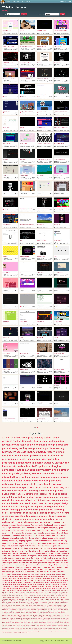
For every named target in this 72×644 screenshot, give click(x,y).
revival (29, 623)
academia (20, 608)
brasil (65, 586)
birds (26, 543)
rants (52, 614)
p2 (20, 273)
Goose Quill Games (41, 176)
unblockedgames (43, 623)
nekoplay (22, 129)
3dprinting (5, 601)
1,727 (34, 226)
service (12, 608)
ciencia (14, 631)
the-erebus (5, 307)
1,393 (51, 371)
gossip (54, 628)
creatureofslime (23, 145)
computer (45, 528)
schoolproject (5, 614)
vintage (5, 525)
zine (34, 373)
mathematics (37, 567)
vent (21, 590)
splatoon (19, 560)
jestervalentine (57, 387)
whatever (31, 596)
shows (39, 497)
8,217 (68, 274)
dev (66, 227)
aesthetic (56, 481)
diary (39, 470)
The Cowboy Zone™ (24, 192)
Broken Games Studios (59, 370)
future (22, 623)
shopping (28, 535)
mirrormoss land (6, 111)
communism (64, 580)
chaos (54, 621)
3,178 (16, 194)
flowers (35, 530)
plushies (49, 580)
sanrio (28, 503)
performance (48, 618)
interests (23, 551)
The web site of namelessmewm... (44, 144)
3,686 (51, 307)
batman (31, 617)
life (4, 466)
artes (58, 601)
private (29, 633)
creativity (42, 503)
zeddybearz (22, 177)
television (32, 551)
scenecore (14, 582)
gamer (63, 599)
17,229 (51, 161)
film (4, 455)
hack (6, 631)
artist (36, 500)
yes (7, 602)
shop (58, 533)
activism (21, 582)
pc (7, 596)
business (17, 488)
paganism (53, 625)
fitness (31, 538)
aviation (66, 611)
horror (60, 445)
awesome (59, 588)
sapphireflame (57, 145)
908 (51, 420)
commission (36, 624)
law (29, 576)
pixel (63, 576)
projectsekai (7, 633)
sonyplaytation (23, 80)
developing (14, 630)
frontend (53, 627)
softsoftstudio (5, 129)
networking (47, 611)
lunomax (22, 420)
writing (27, 227)
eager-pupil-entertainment (59, 194)
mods (55, 614)
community (43, 516)
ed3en (4, 64)
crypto (21, 546)
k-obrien (5, 339)
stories (42, 491)
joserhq (22, 339)
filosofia (7, 627)
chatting (9, 604)
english (36, 560)
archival (17, 631)
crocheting (62, 614)
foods (47, 582)
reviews (6, 522)
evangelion (13, 624)
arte (66, 445)
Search (13, 1)
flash (3, 599)
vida (64, 608)
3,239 (16, 323)
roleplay (46, 513)
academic (34, 614)
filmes (43, 590)
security (53, 572)
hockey (27, 605)
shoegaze (31, 620)
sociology (37, 604)
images (4, 596)
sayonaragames (6, 387)
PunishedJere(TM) (58, 321)
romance (51, 553)
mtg (44, 618)
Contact (42, 642)
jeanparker (56, 339)
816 (51, 194)
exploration (63, 630)
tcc (32, 604)
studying (59, 574)
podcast (42, 582)
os (13, 621)
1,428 (16, 371)
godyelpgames (23, 323)
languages (31, 516)
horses (60, 596)
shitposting (33, 611)
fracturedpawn (23, 97)
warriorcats (47, 599)
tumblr (60, 597)
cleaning (43, 607)
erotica (50, 615)
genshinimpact (51, 613)
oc (59, 473)
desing (13, 627)
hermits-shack (40, 242)
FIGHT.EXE (57, 386)
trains (66, 594)
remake (25, 421)
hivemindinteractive (58, 161)
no (41, 574)
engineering (20, 519)
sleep (26, 548)
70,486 (68, 48)
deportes (44, 570)
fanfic (33, 558)
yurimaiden (39, 210)
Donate (46, 640)
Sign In (70, 1)
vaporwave (68, 179)
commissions (9, 500)
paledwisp (56, 418)
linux (43, 477)
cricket (21, 607)
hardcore (31, 607)
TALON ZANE (23, 160)
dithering (63, 66)
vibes (65, 623)
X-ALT (21, 240)
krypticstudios (6, 210)
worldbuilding (42, 481)
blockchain (35, 617)
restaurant (51, 605)
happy (18, 630)
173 (68, 242)
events (5, 553)
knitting (52, 551)
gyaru (40, 563)
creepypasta (47, 567)
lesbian (61, 586)
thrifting (48, 607)
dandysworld (40, 618)
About (41, 640)
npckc (4, 32)
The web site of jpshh (41, 95)
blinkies (35, 541)
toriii (4, 145)
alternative (14, 538)
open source (10, 640)
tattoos (14, 602)
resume (16, 553)
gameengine (26, 130)
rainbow (41, 628)
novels (37, 574)
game (10, 389)
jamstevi (4, 404)
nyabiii (39, 113)
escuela (21, 596)
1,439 (16, 258)
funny (30, 82)
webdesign (7, 528)
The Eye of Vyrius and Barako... (26, 111)
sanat (66, 620)
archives (24, 617)
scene (5, 516)
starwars (33, 33)
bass (62, 627)
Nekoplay (22, 127)
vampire (67, 618)
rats (28, 611)
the (58, 357)
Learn (22, 1)
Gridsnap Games (40, 321)
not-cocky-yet (57, 226)
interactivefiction (33, 625)
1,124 (34, 404)
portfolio (18, 33)
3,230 (34, 323)
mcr (35, 596)
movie (35, 533)
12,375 (68, 129)
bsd (49, 604)
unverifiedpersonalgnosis (24, 64)
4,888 (16, 177)
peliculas (5, 565)
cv (3, 613)
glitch (21, 614)
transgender (33, 556)
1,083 (68, 404)
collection (65, 596)
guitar (42, 510)
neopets (67, 627)
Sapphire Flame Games (59, 144)
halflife (37, 630)
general (8, 611)
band (50, 546)
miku (44, 601)
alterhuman (23, 613)
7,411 (16, 291)
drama (20, 602)
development (35, 513)
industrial (23, 624)
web (20, 466)
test (36, 484)
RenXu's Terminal (6, 192)
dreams (66, 553)
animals (60, 452)
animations (63, 558)
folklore (8, 618)
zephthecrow (57, 355)
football (53, 494)
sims (53, 623)
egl (53, 608)
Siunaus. (56, 402)
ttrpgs (53, 535)
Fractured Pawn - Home (25, 95)
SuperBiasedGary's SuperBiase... (27, 224)
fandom (18, 481)
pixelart (9, 50)
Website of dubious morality (43, 208)
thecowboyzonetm (23, 194)
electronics (8, 519)
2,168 (68, 194)
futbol (31, 553)
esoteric (48, 617)
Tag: (41, 14)
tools (7, 590)
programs (28, 618)
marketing (48, 497)
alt (9, 582)
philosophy (36, 455)
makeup (55, 500)
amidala (22, 32)
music (39, 66)
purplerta (5, 97)
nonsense (64, 195)
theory (27, 617)
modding (22, 565)
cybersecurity (42, 543)
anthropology (61, 611)
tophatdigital (39, 404)
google (10, 624)
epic (20, 601)
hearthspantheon (58, 113)
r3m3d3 (22, 274)
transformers (48, 590)
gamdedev (57, 405)
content (20, 620)
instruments (21, 630)
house (30, 624)
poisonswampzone (41, 80)
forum (28, 602)
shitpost (57, 620)
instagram (27, 621)
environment (27, 594)
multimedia (42, 597)
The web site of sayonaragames (9, 386)
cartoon (57, 560)
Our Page (56, 337)
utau (64, 582)
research (56, 543)
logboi (38, 371)
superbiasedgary (23, 226)
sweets (68, 623)
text (29, 608)
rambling (32, 627)
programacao (34, 610)
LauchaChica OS (40, 224)
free (62, 560)
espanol (27, 628)
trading (36, 599)
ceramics (46, 613)
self (11, 631)
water (24, 614)
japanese (14, 546)
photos (12, 525)
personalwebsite (45, 541)
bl (20, 578)
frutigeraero (44, 551)
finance (47, 548)
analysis (39, 607)
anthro (26, 631)
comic (45, 473)
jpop (37, 592)
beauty (20, 522)
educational (24, 588)
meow (41, 576)
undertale (20, 533)
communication (32, 621)
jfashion (49, 574)
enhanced (44, 130)
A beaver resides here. (42, 370)
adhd (28, 624)
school (27, 466)
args (59, 594)
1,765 (51, 355)
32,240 (68, 113)
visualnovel (68, 243)
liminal (28, 615)
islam (62, 625)
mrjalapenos (5, 258)
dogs (12, 473)
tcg (35, 631)
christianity (56, 580)
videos (53, 473)
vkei (63, 574)
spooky (24, 628)
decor (46, 620)
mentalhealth (7, 558)
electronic (13, 590)
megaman (57, 50)
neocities (7, 621)
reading (60, 448)
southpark (29, 601)
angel (26, 633)
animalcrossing (17, 627)
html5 (35, 546)
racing (67, 607)
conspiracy (32, 608)
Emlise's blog (5, 160)
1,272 (16, 387)
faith (35, 630)
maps (15, 604)
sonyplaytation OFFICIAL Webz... (27, 79)
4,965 (68, 177)
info (16, 543)
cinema (30, 494)
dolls (67, 548)
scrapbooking (17, 613)
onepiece (58, 615)
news (31, 488)
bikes (59, 618)
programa (60, 608)
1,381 (68, 210)
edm (67, 604)
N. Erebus (5, 305)
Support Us (28, 1)
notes (3, 617)
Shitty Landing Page (24, 370)
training (57, 621)
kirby (67, 50)
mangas (4, 608)
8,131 (16, 242)
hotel (63, 631)
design (52, 445)
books (51, 441)
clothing (65, 533)
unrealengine (10, 357)
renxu (4, 194)
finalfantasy (23, 33)
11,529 (51, 113)
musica (40, 448)
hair (37, 611)
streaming (59, 510)
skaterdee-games (23, 307)
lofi (21, 633)
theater (54, 590)
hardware (48, 601)
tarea (9, 631)
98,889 (51, 32)
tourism (35, 607)
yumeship (42, 605)
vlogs (41, 620)
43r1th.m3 (22, 30)
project (52, 530)
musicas (4, 621)
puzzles (29, 565)
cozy (10, 592)
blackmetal (16, 633)
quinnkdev (56, 274)
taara (55, 258)
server (64, 617)
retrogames (6, 613)
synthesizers (49, 623)
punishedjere (57, 323)
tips (60, 628)
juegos (11, 543)
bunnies (53, 578)
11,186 (33, 161)
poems (45, 553)
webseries (28, 613)
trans (5, 506)
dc (36, 601)
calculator (41, 625)
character (4, 618)
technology (40, 452)
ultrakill (42, 621)
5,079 (68, 291)
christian (50, 608)
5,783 (51, 291)
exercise (45, 625)
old (57, 592)
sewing (66, 513)
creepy (48, 596)
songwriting (48, 624)
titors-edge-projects (24, 48)
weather (10, 602)
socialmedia (63, 584)
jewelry (21, 586)
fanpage (57, 66)
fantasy (64, 243)
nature (60, 455)
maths (54, 588)
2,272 (16, 355)
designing (41, 586)
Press (58, 640)
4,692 (16, 307)
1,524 (68, 355)
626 (17, 274)
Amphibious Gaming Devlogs (26, 208)
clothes (49, 510)
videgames (41, 630)
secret (53, 631)
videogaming (40, 610)
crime (65, 621)
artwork (31, 605)
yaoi (39, 546)
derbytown (39, 48)
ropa (12, 604)
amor (44, 574)
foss (12, 615)
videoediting (57, 599)
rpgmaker (9, 243)
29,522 (16, 80)
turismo (67, 608)
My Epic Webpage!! (7, 224)
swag (32, 578)
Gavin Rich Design (7, 176)
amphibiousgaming (23, 210)
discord (65, 530)
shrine (43, 580)
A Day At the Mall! (58, 176)
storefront (47, 357)
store (44, 357)
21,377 (33, 64)
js (6, 605)
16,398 (33, 113)
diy (4, 497)
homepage (4, 607)
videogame (7, 260)
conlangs (66, 631)
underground (25, 625)
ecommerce (47, 588)
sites (31, 613)
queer (41, 357)
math (50, 488)
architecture (43, 530)
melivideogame (6, 80)
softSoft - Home (6, 127)
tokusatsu (23, 633)
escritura (4, 624)
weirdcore (6, 530)
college (13, 596)
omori (38, 588)
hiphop (4, 578)
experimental (59, 538)
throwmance (5, 291)
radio (22, 538)
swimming (57, 602)
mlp (22, 535)
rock (53, 513)
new (33, 624)
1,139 (16, 404)
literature (12, 455)
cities (61, 631)
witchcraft (65, 543)
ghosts (65, 615)
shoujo (67, 624)
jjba (34, 615)
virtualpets (58, 33)
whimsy (21, 576)
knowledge (28, 610)
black (35, 627)
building (18, 615)
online (37, 572)
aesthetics (40, 519)
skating (65, 597)
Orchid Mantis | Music (59, 79)
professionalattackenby (59, 210)
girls (13, 592)
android (35, 590)
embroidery (65, 625)
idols (44, 624)
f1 (37, 594)
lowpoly (47, 227)
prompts (25, 630)
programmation (18, 623)
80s (21, 592)
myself (4, 576)
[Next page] (37, 428)
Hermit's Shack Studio (42, 240)
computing (49, 594)
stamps (43, 560)
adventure (18, 572)
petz (52, 610)
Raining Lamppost (41, 127)
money (5, 543)
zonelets (59, 578)
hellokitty (27, 586)
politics (20, 463)
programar (55, 597)
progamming (6, 586)
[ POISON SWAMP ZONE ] (43, 79)
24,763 (68, 80)
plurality (26, 596)
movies (43, 441)
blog (16, 114)
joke (46, 627)
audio (9, 576)
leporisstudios (5, 323)
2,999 (68, 258)
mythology (51, 570)
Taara (55, 257)
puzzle (40, 556)
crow (60, 357)
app (32, 560)
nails (31, 614)
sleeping (61, 548)
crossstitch (34, 195)
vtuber (24, 528)
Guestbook (39, 386)
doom (52, 596)
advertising (49, 625)
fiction (56, 488)
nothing (64, 541)
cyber (13, 597)
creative (41, 535)
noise (39, 580)
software (29, 500)
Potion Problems (6, 354)
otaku (59, 613)
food (15, 441)
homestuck (17, 497)
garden (42, 614)
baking (6, 494)
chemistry (33, 592)
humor (54, 567)
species (9, 620)
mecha (46, 631)
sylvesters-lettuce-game (42, 420)
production (59, 582)
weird (32, 373)
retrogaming (49, 597)
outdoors (48, 586)
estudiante (19, 610)
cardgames (27, 98)
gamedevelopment (49, 114)
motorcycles (65, 628)
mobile (58, 614)
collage (16, 586)
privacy (30, 580)
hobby (29, 572)
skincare (54, 601)
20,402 (33, 48)
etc (48, 491)
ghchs (4, 567)
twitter (22, 625)
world (55, 604)
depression (66, 610)
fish (20, 553)
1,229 (51, 387)
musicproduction (41, 617)
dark (59, 576)
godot (47, 243)
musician (41, 631)
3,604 (68, 307)
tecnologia (6, 548)
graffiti (39, 611)
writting (37, 608)
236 (51, 258)
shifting (21, 628)
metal (51, 503)
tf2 (3, 582)
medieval (45, 610)
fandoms (28, 533)
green (32, 602)
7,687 (16, 226)
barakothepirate (23, 113)
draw (62, 594)
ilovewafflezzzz (6, 274)
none (14, 584)
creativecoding (51, 98)
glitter (38, 625)
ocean (14, 574)
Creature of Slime (23, 144)
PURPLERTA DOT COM (8, 95)
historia (7, 594)
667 (17, 210)
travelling (55, 586)
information (15, 535)
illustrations (52, 617)
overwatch (46, 628)
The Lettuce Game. (41, 418)
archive (57, 497)
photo (10, 553)
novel (50, 592)
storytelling (54, 528)
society (44, 615)
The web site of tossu (59, 95)
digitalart (15, 503)
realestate (34, 594)
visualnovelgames (49, 340)
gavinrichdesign (6, 177)
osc (9, 570)
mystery (49, 565)
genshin (43, 195)
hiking (8, 560)
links (24, 572)
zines (61, 33)
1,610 (51, 226)
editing (34, 506)
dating (56, 625)
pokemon (45, 466)
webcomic (8, 484)
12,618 (68, 161)
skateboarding (48, 558)
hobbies (37, 528)
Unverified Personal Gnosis (26, 63)
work (58, 551)
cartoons (30, 470)
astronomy (14, 541)
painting (59, 491)
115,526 (50, 48)
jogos (66, 560)
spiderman (37, 620)
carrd (66, 567)
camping (17, 620)
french (52, 618)
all (37, 551)
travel (28, 463)
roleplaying (20, 574)
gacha (56, 613)
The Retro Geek (40, 305)
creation (55, 610)
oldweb (59, 82)
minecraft (38, 463)
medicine (29, 563)
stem (20, 627)
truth (68, 615)
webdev (27, 33)
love (9, 466)
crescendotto (40, 64)
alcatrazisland (40, 32)
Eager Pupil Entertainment (60, 192)
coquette (22, 563)
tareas (51, 630)
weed (33, 601)
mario (14, 594)
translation (18, 597)
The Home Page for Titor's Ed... (26, 47)
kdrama (4, 605)
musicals (43, 572)
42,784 (16, 64)
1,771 (34, 355)
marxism (18, 625)
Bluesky (20, 640)
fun (45, 455)
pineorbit (22, 387)
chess (66, 563)
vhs (58, 604)
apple (10, 621)
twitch (19, 580)
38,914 (68, 32)
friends (6, 510)
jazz (60, 592)
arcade (68, 130)
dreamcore (60, 572)
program (64, 500)
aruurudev (22, 291)
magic (53, 533)
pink (54, 470)
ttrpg (52, 516)
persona (41, 599)
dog (60, 565)
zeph (56, 357)
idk (17, 473)
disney (13, 623)
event (28, 599)
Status (62, 640)
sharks (7, 592)
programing (9, 463)
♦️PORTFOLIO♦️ (6, 337)
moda (47, 535)
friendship (41, 608)
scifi (52, 491)
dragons (15, 570)
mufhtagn (56, 307)
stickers (17, 592)
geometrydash (57, 631)
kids (62, 618)
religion (51, 506)
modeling (29, 604)
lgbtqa (27, 66)
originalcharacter (8, 623)
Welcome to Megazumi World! (60, 30)
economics (19, 604)
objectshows (35, 576)
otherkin (35, 605)
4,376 (34, 307)
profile (11, 551)
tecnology (38, 631)
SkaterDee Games (24, 305)
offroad (47, 50)
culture (15, 491)
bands (61, 605)
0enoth (4, 242)
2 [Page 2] (36, 428)
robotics (29, 584)
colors (51, 607)
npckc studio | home (7, 30)
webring (8, 630)
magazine (42, 613)
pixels (43, 565)
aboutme (60, 506)
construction (27, 597)
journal (27, 481)
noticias (54, 620)
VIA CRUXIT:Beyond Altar (8, 63)
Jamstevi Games (6, 402)
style (13, 576)
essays (66, 556)
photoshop (21, 631)
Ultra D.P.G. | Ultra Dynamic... (9, 47)
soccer (30, 528)
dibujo (58, 623)
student (65, 588)
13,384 (51, 129)
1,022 (16, 420)
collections (35, 628)
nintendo (6, 538)
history (51, 452)
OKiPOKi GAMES (58, 47)
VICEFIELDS (57, 289)
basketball (49, 525)
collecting (24, 556)
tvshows (28, 546)
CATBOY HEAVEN (24, 176)
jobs (62, 628)
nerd (9, 601)
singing (22, 541)
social (63, 525)
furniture (28, 614)
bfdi (15, 580)
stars (9, 578)
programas (45, 604)
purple (24, 607)
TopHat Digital (40, 402)
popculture (19, 567)
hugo (11, 50)
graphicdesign (61, 503)
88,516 (33, 32)
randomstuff (10, 625)
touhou (10, 567)
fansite (46, 576)
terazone (39, 291)
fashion (6, 445)
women (16, 611)
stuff (44, 488)
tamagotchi (49, 627)
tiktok (17, 602)
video (5, 389)
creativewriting (48, 621)
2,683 (34, 339)
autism (54, 548)
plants (24, 510)
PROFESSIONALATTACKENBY (61, 208)
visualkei (29, 627)
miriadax (61, 624)
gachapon (68, 33)
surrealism (36, 602)
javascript (58, 519)
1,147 (68, 387)
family (58, 563)
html (58, 459)
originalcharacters (23, 525)
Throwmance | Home (7, 289)
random (36, 473)
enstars (46, 608)
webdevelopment (49, 563)
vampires (64, 551)
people (46, 602)
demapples (39, 161)
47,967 (51, 80)
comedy (31, 519)
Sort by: (4, 14)
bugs (4, 546)
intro (35, 563)
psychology (29, 497)
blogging (33, 179)
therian (13, 601)
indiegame (57, 292)
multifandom (32, 630)
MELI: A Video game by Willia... (9, 79)
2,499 (51, 339)
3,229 (51, 323)
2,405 (68, 339)
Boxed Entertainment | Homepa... (44, 160)
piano (32, 574)
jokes (33, 631)
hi (34, 604)
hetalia (3, 620)
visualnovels (6, 33)
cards (6, 617)
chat (26, 538)
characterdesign (8, 572)
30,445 (16, 113)
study (49, 519)
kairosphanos (57, 129)
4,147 (34, 258)
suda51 (60, 324)
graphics (44, 494)
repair (60, 627)
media (30, 484)
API (55, 640)
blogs (56, 525)
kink (38, 628)
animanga (10, 605)
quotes (18, 614)
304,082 (16, 32)
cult (43, 628)
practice (24, 618)
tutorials (12, 179)
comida (20, 500)
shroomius (22, 355)
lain (13, 556)
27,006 (16, 97)
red (44, 631)
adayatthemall (57, 177)
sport (34, 503)
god (31, 590)
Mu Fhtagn (56, 305)
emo (23, 484)
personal (30, 33)
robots (55, 565)
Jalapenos (5, 257)
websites (56, 541)
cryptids (40, 615)
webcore (51, 522)
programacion (10, 459)
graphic (52, 582)
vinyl (60, 621)
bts (18, 590)
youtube (20, 470)
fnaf (33, 525)
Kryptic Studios (6, 208)
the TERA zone (40, 289)
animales (40, 601)
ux (45, 617)
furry (48, 82)
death (10, 584)
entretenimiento (17, 628)
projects (15, 66)
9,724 (51, 274)
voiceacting (10, 617)
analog (64, 605)
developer (13, 389)
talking (15, 615)
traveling (27, 574)
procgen (43, 98)
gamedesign (40, 308)
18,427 (16, 145)
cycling (9, 615)
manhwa (46, 592)
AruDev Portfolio (23, 289)
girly (22, 597)
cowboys (30, 195)
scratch (52, 405)
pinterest (5, 584)
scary (8, 610)
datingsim (13, 292)
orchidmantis (57, 80)
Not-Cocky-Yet (57, 224)
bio (62, 563)
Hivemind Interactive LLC (59, 160)
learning (48, 484)
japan (48, 533)
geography (41, 584)
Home (38, 354)
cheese (44, 627)
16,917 (33, 129)
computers (8, 470)
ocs (47, 33)
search (17, 607)
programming (61, 98)
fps (47, 276)
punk (37, 494)
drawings (26, 560)
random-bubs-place (41, 257)
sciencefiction (11, 613)
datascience (67, 630)
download (11, 633)
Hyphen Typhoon (58, 240)
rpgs (18, 584)
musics (55, 623)
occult (33, 66)
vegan (30, 628)
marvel (28, 558)
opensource (51, 82)
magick (10, 628)
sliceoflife (29, 179)
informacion (13, 620)
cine (17, 576)
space (25, 488)
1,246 (34, 387)
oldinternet (4, 627)
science (31, 459)
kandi (53, 602)
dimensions (17, 195)
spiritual (28, 630)
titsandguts (22, 371)
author (64, 604)
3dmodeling (60, 340)
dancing (39, 558)
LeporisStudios (6, 321)
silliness (57, 628)
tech (39, 459)
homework (4, 611)
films (17, 484)
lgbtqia (49, 602)
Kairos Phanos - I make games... (61, 127)
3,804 (51, 177)
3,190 (68, 323)
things (4, 588)
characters (13, 506)
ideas (52, 604)
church (32, 623)
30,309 (16, 129)
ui (13, 633)
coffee (14, 530)
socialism (24, 602)
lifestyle (43, 506)
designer (13, 628)
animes (5, 551)
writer (33, 243)
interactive (27, 567)
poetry (69, 276)
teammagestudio (6, 371)
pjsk (50, 576)
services (39, 596)
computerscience (6, 597)
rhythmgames (38, 621)
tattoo (45, 614)
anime (48, 437)
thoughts (21, 530)
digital (28, 541)
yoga (17, 596)
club (54, 630)
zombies (11, 630)
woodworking (50, 631)
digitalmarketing (13, 610)
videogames (15, 50)
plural (63, 607)
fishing (47, 605)
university (63, 613)
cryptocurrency (62, 620)
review (36, 618)
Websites (8, 1)
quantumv (5, 226)
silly (62, 488)
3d (59, 494)
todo (20, 624)
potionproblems (6, 355)
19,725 (16, 161)
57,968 (68, 64)
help (10, 596)
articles (64, 618)
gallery (21, 570)
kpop (30, 452)
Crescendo (39, 63)
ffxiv (35, 580)
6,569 (34, 291)
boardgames (23, 98)
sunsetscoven (40, 194)
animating (14, 625)
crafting (5, 541)
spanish (14, 578)
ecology (32, 599)
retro (60, 130)
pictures (23, 584)
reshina (22, 404)
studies (56, 630)
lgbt (8, 503)
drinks (24, 631)
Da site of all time (6, 273)
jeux (32, 628)
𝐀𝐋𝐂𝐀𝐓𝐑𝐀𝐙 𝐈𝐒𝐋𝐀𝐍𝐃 (42, 30)
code (25, 513)
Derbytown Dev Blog (41, 47)
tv (32, 481)
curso (49, 610)
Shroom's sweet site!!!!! (25, 354)
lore (14, 533)
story (59, 513)
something (38, 627)
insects (52, 599)
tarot (57, 556)
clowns (63, 592)
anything (33, 543)
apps (45, 556)
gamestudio (60, 211)
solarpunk (41, 624)
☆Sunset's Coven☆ (41, 192)
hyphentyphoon (57, 242)
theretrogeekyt (40, 307)
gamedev (10, 33)
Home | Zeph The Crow (59, 354)
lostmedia (23, 621)
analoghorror (5, 615)
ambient (51, 611)
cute (69, 50)
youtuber (62, 623)
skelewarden (40, 387)
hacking (43, 522)
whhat (21, 402)
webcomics (60, 516)
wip (8, 546)
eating (56, 608)
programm (57, 627)
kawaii (64, 477)
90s (20, 494)
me (4, 503)
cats (30, 441)
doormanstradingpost (41, 355)
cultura (61, 604)
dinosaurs (32, 588)
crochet (13, 494)
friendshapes (49, 130)
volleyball (48, 584)
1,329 (68, 371)
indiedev (39, 33)
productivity (30, 631)
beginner (3, 631)
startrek (24, 620)
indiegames (14, 33)
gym (14, 558)
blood (37, 623)
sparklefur (49, 146)
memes (35, 477)
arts (67, 488)
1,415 (34, 371)
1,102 (34, 274)
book (35, 535)
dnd (22, 503)
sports (22, 459)
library (62, 610)
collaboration (35, 211)
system (39, 553)
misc (24, 592)
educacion (16, 528)
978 (34, 420)
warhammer (4, 630)
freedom (23, 605)
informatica (7, 533)
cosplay (41, 533)
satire (17, 624)
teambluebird (5, 420)
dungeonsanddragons (46, 630)
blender (11, 276)
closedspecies (21, 611)
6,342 (34, 177)
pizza (30, 570)
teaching (65, 565)
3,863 (51, 242)
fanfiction (7, 488)
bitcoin (67, 599)
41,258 (51, 64)
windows (5, 563)
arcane (3, 633)
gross (22, 373)
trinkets (23, 601)
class (68, 620)
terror (25, 611)
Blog (52, 640)
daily (35, 623)
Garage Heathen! (58, 63)
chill (61, 607)
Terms (66, 640)
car (12, 586)
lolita (62, 590)
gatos (21, 543)
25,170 (33, 97)
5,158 (34, 210)
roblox (52, 455)
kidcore (55, 607)
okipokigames (57, 48)
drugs (38, 613)
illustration (63, 470)
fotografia (34, 586)
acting (54, 592)
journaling (31, 50)
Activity (18, 1)
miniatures (59, 630)
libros (18, 556)
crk (34, 620)
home (11, 580)
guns (14, 618)
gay (36, 522)
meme (13, 560)
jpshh (39, 97)
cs (44, 621)
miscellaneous (50, 628)
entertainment (15, 513)
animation (10, 82)
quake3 (28, 357)
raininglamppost (40, 129)
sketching (18, 605)
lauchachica (39, 226)
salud (17, 601)
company (18, 618)
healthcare (10, 607)
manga (31, 448)
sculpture (8, 608)
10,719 (51, 97)
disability (30, 66)
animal (19, 621)
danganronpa (26, 578)
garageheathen (57, 64)
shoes (38, 605)
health (38, 488)
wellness (35, 613)
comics (10, 130)
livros (56, 596)
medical (66, 602)
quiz (63, 621)
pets (61, 528)
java (66, 601)
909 (68, 226)
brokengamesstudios (58, 371)
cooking (25, 477)
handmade (16, 621)
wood (48, 373)
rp (33, 572)
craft (6, 582)
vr (35, 553)
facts (41, 627)
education (24, 455)
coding (17, 211)
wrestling (24, 580)
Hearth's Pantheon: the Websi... (61, 111)
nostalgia (7, 481)
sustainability (56, 611)
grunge (9, 588)
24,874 (33, 80)
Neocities (4, 640)
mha (29, 625)
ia (39, 623)
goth (8, 497)
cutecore (7, 491)
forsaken (27, 620)
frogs (59, 610)
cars (41, 484)
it (59, 525)
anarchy (37, 615)
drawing (14, 448)
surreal (34, 163)
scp (25, 624)
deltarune (29, 522)
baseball (44, 596)
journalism (36, 565)
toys (23, 558)
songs (35, 584)
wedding (4, 610)
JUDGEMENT (40, 337)
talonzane (22, 161)
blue (4, 590)
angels (14, 605)
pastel (7, 599)
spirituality (39, 525)
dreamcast (23, 50)
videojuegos (62, 463)
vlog (3, 592)
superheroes (15, 617)
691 (34, 242)
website (22, 421)
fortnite (5, 570)
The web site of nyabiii (42, 111)
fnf (48, 572)
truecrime (4, 604)
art (42, 33)
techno (4, 602)
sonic (5, 513)
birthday (60, 567)
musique (59, 625)
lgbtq (28, 506)
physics (38, 538)
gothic (19, 558)
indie (39, 50)
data (54, 574)
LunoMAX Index (23, 418)
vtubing (6, 625)
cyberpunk (60, 522)
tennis (23, 610)
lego (17, 599)
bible (58, 607)
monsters (62, 602)
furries (14, 548)
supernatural (22, 599)
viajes (7, 624)
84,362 (16, 48)
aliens (56, 558)
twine (39, 590)
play (6, 620)
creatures (69, 292)
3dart (47, 615)
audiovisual (64, 405)
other (17, 551)
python (15, 563)
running (65, 578)
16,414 (33, 145)
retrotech (44, 308)
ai (62, 473)
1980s (64, 179)
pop (40, 594)
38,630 (68, 97)
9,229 (51, 210)
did (49, 33)
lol (18, 578)
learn (14, 607)
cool (30, 510)
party (54, 624)
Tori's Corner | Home (7, 144)
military (64, 624)
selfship (32, 618)
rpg (18, 510)
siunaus (56, 404)
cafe (3, 594)
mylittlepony (49, 620)
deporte (66, 590)
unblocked (55, 594)
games (66, 66)
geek (52, 621)
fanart (35, 510)
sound (41, 604)
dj (31, 597)
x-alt (21, 242)
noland (39, 177)
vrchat (51, 624)
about (45, 538)
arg (18, 477)
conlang (57, 617)
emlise (4, 161)
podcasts (24, 604)
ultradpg (5, 48)
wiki (61, 556)
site (50, 543)
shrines (11, 618)
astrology (51, 556)
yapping (12, 611)
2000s (35, 466)
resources (36, 570)
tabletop (62, 601)
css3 (68, 625)
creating (61, 617)
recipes (55, 576)
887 (68, 420)
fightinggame (18, 292)
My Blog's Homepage (59, 273)
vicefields (56, 291)
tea (17, 594)
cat (24, 494)
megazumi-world (57, 32)
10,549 (51, 145)
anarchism (26, 590)
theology (39, 614)
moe (64, 627)
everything (20, 516)
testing (50, 538)
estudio (20, 617)
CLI (49, 640)
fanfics (55, 618)
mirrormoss (5, 113)
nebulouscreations (23, 258)
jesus (11, 594)
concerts (49, 614)
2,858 (16, 339)
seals (43, 620)
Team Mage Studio (7, 370)
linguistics (59, 553)
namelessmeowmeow (41, 145)
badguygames (40, 274)
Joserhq (21, 337)
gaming (9, 66)
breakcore (5, 580)
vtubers (43, 594)
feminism (36, 582)
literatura (41, 592)
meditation (25, 623)
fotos (3, 628)
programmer (12, 599)
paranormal (47, 578)
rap (3, 560)
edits (19, 633)
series (64, 494)
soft (21, 615)
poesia (31, 615)
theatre (45, 546)
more (26, 627)
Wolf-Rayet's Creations (25, 257)
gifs (26, 576)
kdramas (10, 614)
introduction (7, 574)
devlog (41, 50)
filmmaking (55, 584)
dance (43, 500)
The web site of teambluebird (9, 418)
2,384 (34, 194)
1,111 (51, 404)
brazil (16, 608)
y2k (14, 477)
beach (10, 627)
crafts (49, 477)
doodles (4, 623)
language (6, 535)
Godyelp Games (23, 321)
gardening (26, 473)
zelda (3, 625)
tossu (55, 97)
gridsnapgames (40, 323)
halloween (25, 608)
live (21, 618)
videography (36, 597)
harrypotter (14, 614)
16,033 (68, 145)
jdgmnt (39, 339)
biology (58, 530)
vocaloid (57, 484)
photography (19, 445)
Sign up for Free (63, 1)
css (48, 500)
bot (57, 618)
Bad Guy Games (40, 273)
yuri (11, 563)
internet (7, 477)
